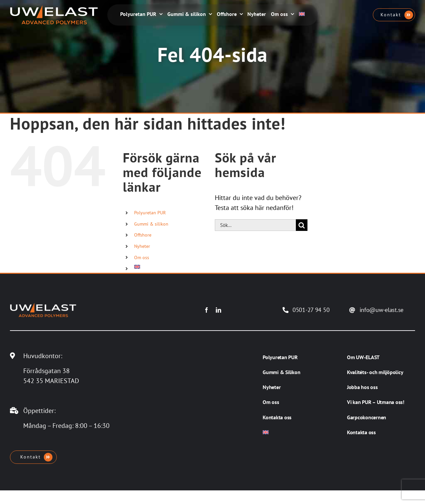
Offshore (143, 235)
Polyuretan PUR (150, 213)
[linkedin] (218, 310)
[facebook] (207, 310)
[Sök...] (255, 225)
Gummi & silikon (151, 224)
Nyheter (142, 246)
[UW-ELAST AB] (54, 8)
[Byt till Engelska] (302, 15)
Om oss (142, 257)
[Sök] (302, 225)
